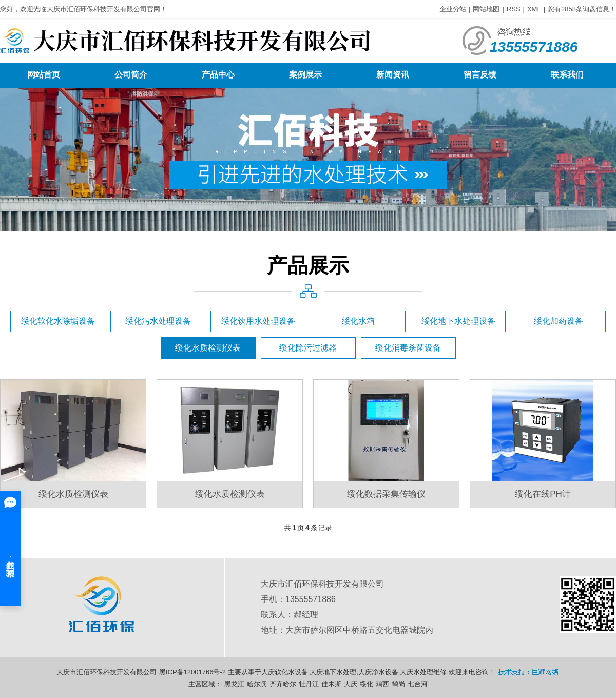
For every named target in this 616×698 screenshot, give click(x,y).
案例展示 (305, 75)
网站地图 (486, 9)
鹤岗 (398, 684)
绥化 (367, 684)
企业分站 (453, 9)
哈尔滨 (257, 684)
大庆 (351, 684)
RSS (514, 9)
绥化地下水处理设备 (458, 321)
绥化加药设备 (559, 321)
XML (534, 9)
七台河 (418, 684)
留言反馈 (480, 75)
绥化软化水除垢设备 (58, 321)
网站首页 (44, 75)
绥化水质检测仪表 (208, 348)
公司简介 (131, 75)
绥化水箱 (358, 321)
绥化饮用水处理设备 (258, 321)
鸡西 (382, 684)
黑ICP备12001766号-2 (192, 672)
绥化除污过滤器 (308, 348)
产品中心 (218, 75)
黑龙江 (234, 684)
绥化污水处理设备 (158, 321)
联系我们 (567, 75)
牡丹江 (309, 684)
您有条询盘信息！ (582, 9)
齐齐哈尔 (283, 684)
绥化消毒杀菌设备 (408, 348)
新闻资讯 (393, 75)
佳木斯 (331, 684)
